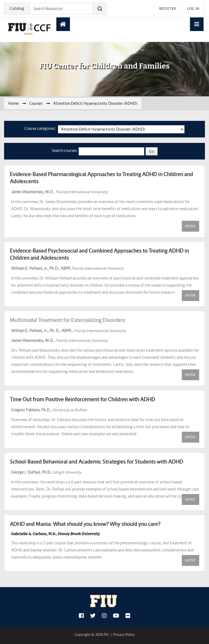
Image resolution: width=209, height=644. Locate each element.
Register (167, 9)
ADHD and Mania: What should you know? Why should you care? (85, 524)
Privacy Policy (124, 635)
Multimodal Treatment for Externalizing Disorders (67, 320)
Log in (193, 9)
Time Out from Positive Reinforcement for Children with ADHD (82, 399)
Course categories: (40, 128)
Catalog (17, 8)
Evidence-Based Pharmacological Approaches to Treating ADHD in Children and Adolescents (101, 178)
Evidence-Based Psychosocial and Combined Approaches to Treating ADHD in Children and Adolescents (99, 254)
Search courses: (65, 151)
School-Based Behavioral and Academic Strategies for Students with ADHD (96, 462)
